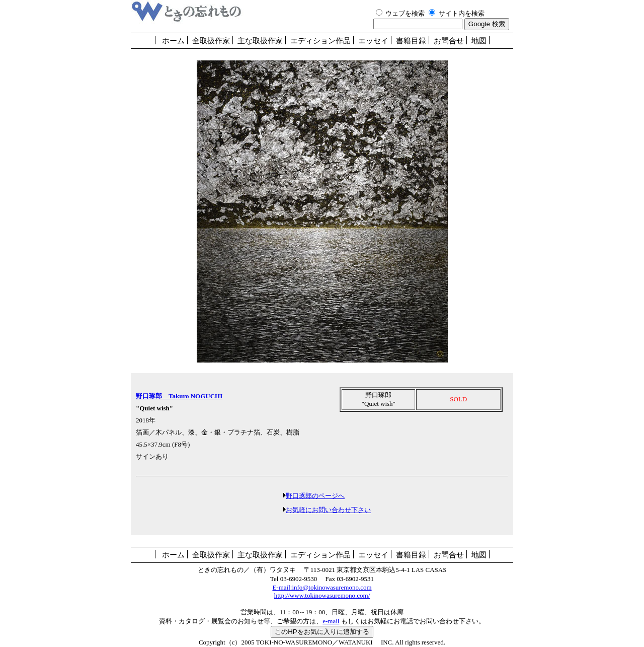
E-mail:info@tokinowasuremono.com (322, 587)
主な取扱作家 (260, 41)
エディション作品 (320, 41)
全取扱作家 (211, 41)
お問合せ (449, 41)
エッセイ (373, 41)
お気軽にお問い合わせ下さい (328, 510)
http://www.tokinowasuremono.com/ (322, 595)
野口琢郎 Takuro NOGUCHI (179, 396)
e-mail (331, 621)
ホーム (173, 41)
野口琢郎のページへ (315, 496)
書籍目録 (411, 41)
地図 (479, 41)
